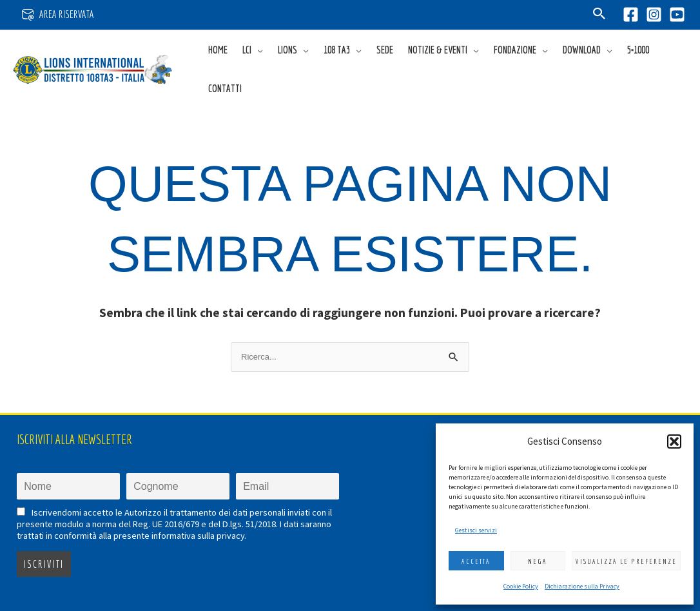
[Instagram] (654, 15)
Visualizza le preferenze (626, 561)
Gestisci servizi (476, 530)
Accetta (476, 561)
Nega (538, 561)
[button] (674, 441)
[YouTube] (677, 15)
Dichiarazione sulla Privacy (582, 586)
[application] (257, 50)
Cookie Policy (521, 586)
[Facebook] (631, 15)
